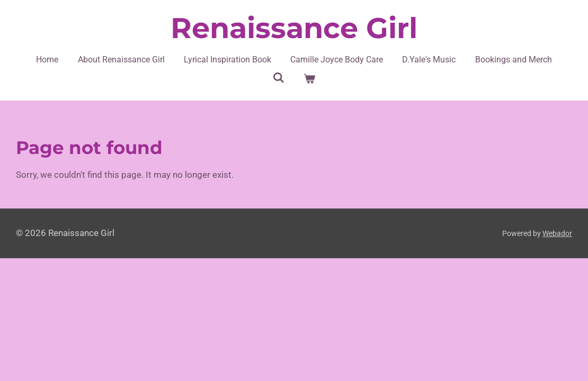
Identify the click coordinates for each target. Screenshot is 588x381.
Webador (557, 233)
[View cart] (309, 79)
